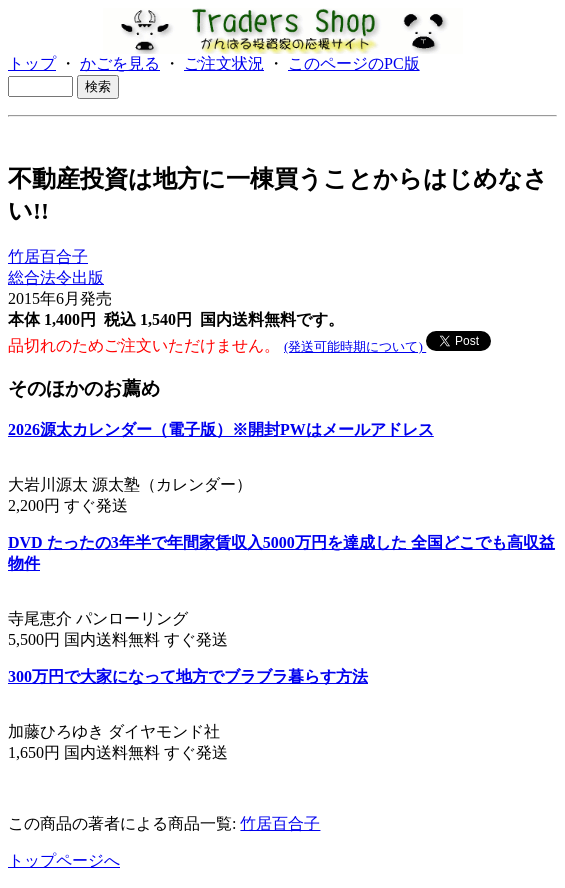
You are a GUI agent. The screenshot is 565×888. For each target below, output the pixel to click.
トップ (32, 63)
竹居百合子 (48, 256)
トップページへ (64, 860)
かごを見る (120, 63)
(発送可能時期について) (355, 346)
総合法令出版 (56, 277)
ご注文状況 (224, 63)
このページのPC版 (354, 63)
